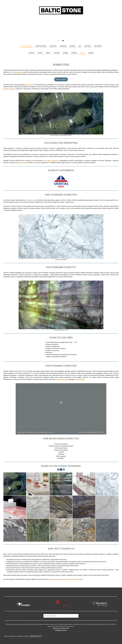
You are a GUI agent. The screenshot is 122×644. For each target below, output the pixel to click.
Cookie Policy (20, 636)
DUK (80, 46)
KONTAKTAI (88, 46)
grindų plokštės (80, 379)
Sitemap (26, 636)
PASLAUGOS (53, 46)
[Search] (61, 616)
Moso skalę (28, 85)
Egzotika (91, 53)
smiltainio (31, 200)
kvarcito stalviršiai (62, 379)
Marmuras (32, 53)
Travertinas (57, 53)
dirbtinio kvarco (22, 163)
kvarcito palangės (9, 89)
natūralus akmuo (17, 72)
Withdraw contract (36, 636)
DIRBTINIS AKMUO (41, 46)
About (6, 636)
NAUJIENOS (63, 46)
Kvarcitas (83, 53)
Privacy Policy (12, 636)
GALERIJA (72, 46)
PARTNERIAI (98, 46)
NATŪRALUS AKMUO (26, 46)
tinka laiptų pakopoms (51, 161)
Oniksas (48, 53)
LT (59, 41)
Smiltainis (74, 53)
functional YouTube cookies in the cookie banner (66, 432)
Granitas (40, 53)
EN (63, 41)
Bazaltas (66, 53)
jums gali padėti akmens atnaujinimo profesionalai (67, 579)
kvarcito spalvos (61, 79)
